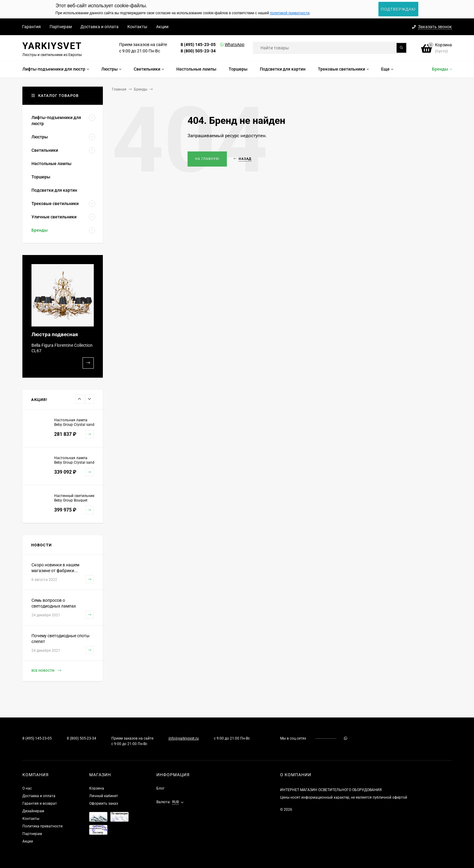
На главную (207, 159)
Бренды (141, 89)
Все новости (46, 671)
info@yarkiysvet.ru (184, 738)
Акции (162, 27)
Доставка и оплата (100, 27)
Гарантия (31, 27)
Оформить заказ (104, 803)
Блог (160, 788)
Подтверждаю (398, 9)
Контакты (137, 27)
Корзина (97, 788)
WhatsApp (227, 45)
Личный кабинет (104, 796)
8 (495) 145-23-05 (198, 45)
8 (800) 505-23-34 (198, 51)
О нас (27, 788)
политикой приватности (290, 13)
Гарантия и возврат (40, 803)
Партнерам (61, 27)
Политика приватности (42, 826)
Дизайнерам (33, 811)
